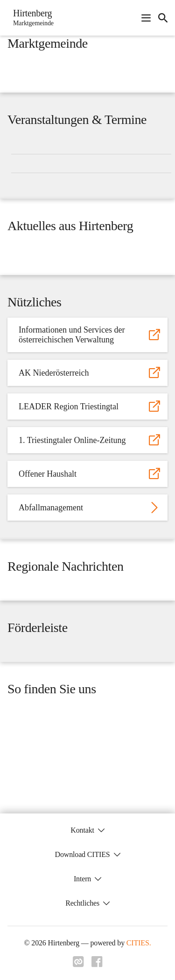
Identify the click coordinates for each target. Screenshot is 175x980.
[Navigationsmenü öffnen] (146, 18)
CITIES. (139, 943)
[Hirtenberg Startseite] (31, 18)
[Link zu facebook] (97, 965)
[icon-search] (163, 18)
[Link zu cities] (78, 965)
